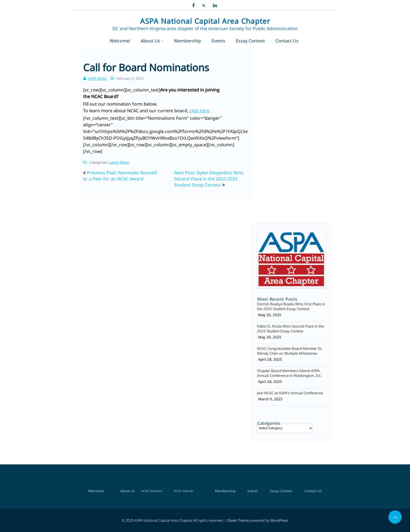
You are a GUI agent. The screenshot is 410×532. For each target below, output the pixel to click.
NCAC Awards (179, 376)
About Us (150, 41)
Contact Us (287, 41)
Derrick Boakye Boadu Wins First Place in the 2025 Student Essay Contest (291, 311)
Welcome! (120, 41)
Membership (188, 41)
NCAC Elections (153, 376)
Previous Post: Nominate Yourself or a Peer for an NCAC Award (120, 176)
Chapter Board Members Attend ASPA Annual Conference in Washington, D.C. (290, 365)
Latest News (120, 159)
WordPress (279, 520)
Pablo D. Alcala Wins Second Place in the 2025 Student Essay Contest (291, 329)
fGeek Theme (238, 520)
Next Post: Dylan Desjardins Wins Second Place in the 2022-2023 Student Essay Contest (209, 179)
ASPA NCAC (99, 76)
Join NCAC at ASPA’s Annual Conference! (290, 381)
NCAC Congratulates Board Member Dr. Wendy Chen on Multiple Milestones (290, 347)
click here (199, 111)
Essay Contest (250, 41)
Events (218, 41)
